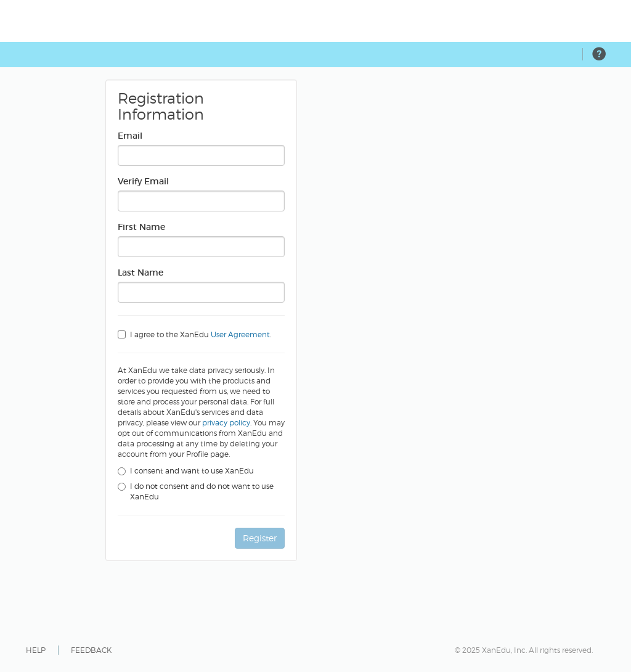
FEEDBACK (91, 650)
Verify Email (143, 181)
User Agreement (240, 335)
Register (260, 538)
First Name (141, 227)
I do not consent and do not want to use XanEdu (196, 492)
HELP (36, 650)
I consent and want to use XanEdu (186, 471)
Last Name (140, 272)
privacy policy (226, 423)
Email (130, 136)
